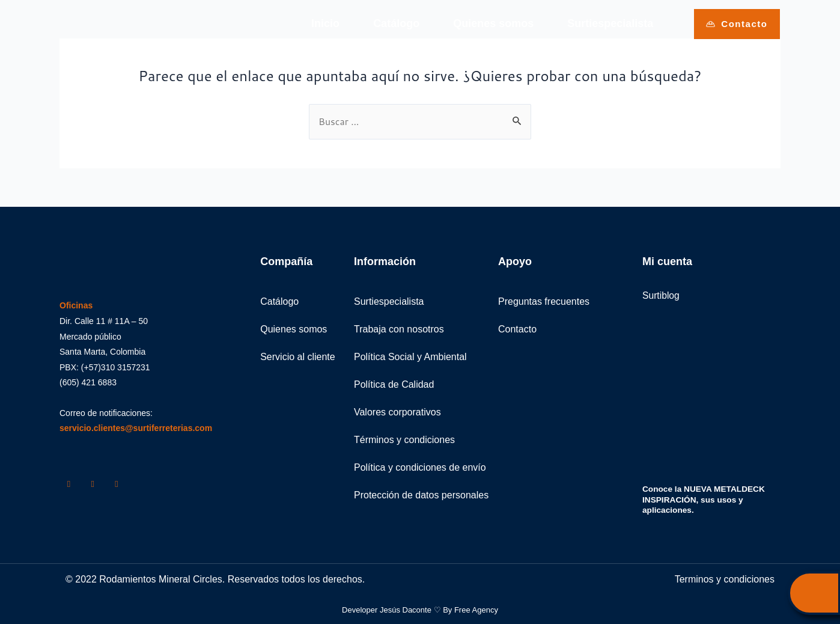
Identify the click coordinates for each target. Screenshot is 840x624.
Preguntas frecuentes (544, 301)
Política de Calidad (394, 384)
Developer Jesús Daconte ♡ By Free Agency (420, 609)
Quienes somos (493, 23)
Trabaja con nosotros (399, 329)
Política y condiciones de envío (420, 467)
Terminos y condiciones (725, 579)
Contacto (517, 329)
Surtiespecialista (610, 23)
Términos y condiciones (404, 440)
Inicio (325, 23)
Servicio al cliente (298, 357)
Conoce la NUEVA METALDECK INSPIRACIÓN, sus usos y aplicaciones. (705, 500)
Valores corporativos (397, 412)
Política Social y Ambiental (410, 357)
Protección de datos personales (421, 495)
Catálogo (396, 23)
